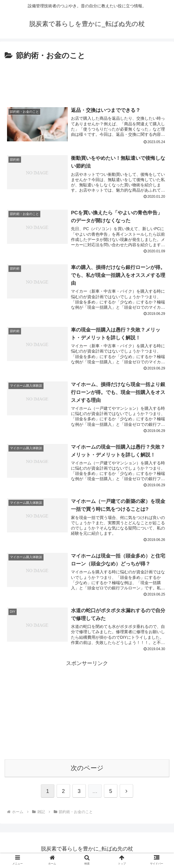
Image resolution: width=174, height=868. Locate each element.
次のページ (87, 770)
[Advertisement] (87, 80)
